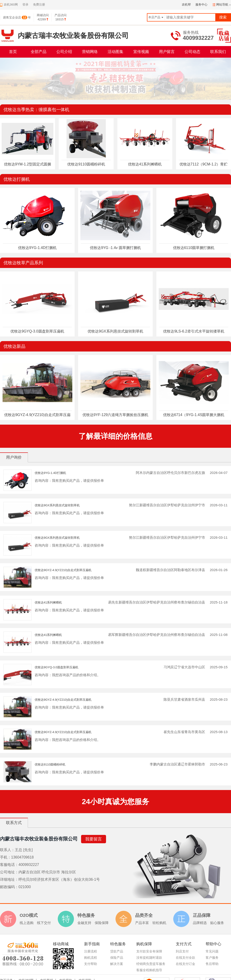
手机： (6, 857)
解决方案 (117, 964)
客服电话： (9, 865)
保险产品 (117, 958)
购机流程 (91, 958)
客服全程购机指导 (149, 970)
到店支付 (182, 951)
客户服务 (212, 958)
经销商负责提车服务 (151, 964)
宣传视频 (141, 52)
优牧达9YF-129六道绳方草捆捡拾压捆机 (115, 415)
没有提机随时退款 (149, 958)
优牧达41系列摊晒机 (145, 164)
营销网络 (90, 52)
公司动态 (192, 52)
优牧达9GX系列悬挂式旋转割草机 (115, 331)
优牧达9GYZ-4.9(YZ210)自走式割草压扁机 (63, 570)
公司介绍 (64, 52)
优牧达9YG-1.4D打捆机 (37, 248)
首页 (13, 52)
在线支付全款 (185, 958)
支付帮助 (91, 964)
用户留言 (167, 52)
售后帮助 (212, 964)
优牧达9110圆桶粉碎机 (86, 164)
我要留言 (94, 839)
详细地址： (9, 879)
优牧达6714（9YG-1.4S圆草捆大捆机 (194, 415)
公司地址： (9, 872)
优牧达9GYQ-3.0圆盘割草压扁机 (37, 331)
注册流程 (91, 951)
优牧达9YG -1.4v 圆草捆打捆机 (115, 248)
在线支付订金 (185, 964)
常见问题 (212, 951)
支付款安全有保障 (149, 951)
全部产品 (39, 52)
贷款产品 (117, 951)
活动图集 (115, 52)
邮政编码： (9, 887)
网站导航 (222, 5)
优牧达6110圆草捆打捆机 (194, 248)
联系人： (7, 850)
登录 (25, 5)
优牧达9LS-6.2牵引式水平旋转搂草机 (194, 331)
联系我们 (218, 52)
